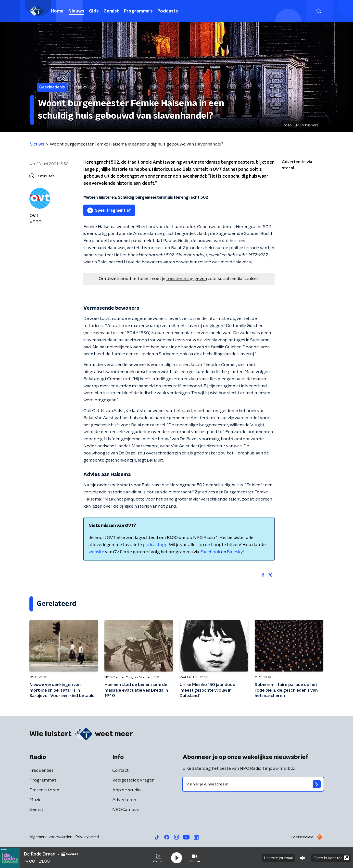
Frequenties (41, 770)
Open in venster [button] (331, 858)
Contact (120, 770)
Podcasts (168, 11)
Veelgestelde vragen (133, 780)
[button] (159, 858)
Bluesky (235, 552)
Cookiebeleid (302, 837)
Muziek (37, 800)
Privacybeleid (87, 837)
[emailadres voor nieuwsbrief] (253, 784)
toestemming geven (186, 279)
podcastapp (155, 545)
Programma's (138, 11)
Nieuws (76, 11)
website (96, 552)
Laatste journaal (278, 858)
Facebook (210, 552)
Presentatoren (44, 790)
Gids (94, 11)
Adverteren (124, 800)
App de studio (126, 790)
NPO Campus (126, 810)
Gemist (111, 11)
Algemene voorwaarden (51, 837)
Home (57, 11)
